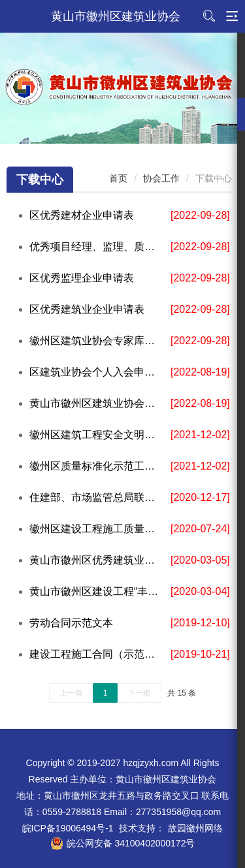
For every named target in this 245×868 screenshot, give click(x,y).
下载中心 (40, 180)
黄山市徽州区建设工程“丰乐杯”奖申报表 (97, 591)
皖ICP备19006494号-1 (68, 828)
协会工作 (161, 178)
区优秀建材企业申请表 (82, 215)
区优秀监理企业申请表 (82, 278)
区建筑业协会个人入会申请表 (97, 372)
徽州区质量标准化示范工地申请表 (97, 466)
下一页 (139, 693)
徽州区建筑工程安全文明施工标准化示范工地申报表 (97, 435)
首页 (118, 178)
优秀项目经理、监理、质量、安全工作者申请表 (97, 247)
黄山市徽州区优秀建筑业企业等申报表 (97, 560)
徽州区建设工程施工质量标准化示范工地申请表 (97, 529)
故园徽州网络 (195, 828)
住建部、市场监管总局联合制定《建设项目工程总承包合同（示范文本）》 (97, 497)
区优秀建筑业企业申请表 (87, 309)
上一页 (71, 693)
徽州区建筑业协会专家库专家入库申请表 (97, 341)
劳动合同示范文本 (71, 623)
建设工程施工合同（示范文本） (97, 654)
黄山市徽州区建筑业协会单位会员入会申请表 (97, 403)
